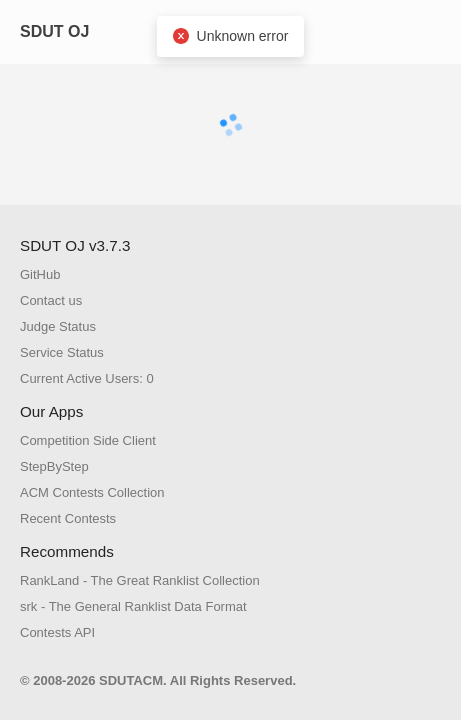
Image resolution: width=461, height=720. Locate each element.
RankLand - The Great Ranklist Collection (140, 580)
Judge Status (58, 326)
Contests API (57, 632)
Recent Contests (68, 518)
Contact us (51, 300)
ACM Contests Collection (92, 492)
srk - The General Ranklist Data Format (133, 606)
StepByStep (54, 466)
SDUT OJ (54, 31)
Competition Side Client (88, 440)
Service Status (62, 352)
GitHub (40, 274)
